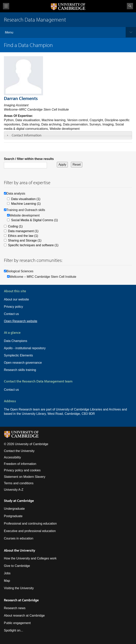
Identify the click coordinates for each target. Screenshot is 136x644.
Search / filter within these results (29, 159)
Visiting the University (19, 588)
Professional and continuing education (30, 524)
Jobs (7, 573)
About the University (20, 550)
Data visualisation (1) (26, 199)
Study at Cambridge (19, 501)
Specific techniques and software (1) (33, 245)
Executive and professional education (30, 531)
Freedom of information (20, 464)
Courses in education (19, 538)
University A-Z (14, 490)
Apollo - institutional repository (25, 348)
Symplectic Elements (18, 355)
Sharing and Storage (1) (25, 240)
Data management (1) (23, 231)
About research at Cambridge (24, 616)
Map (7, 581)
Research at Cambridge (21, 600)
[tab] (68, 135)
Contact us (11, 314)
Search (130, 6)
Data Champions (16, 341)
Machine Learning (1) (26, 204)
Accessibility (12, 457)
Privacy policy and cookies (22, 470)
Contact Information (27, 135)
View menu (6, 6)
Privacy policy (13, 307)
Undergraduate (14, 509)
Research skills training (20, 370)
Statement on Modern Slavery (25, 477)
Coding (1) (15, 226)
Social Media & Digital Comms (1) (34, 220)
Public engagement (17, 623)
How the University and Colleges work (30, 558)
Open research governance (23, 363)
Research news (15, 608)
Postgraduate (13, 516)
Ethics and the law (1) (23, 236)
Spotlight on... (13, 630)
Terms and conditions (19, 483)
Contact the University (19, 451)
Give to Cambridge (17, 566)
